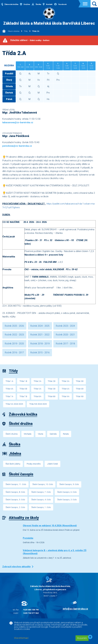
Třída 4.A (9, 389)
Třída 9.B (80, 396)
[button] (90, 637)
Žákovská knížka (10, 4)
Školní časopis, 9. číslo (69, 484)
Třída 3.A (66, 381)
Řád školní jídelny (13, 464)
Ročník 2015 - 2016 (40, 353)
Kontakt (48, 4)
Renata (66, 434)
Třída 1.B (23, 381)
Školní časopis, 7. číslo (41, 492)
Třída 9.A (66, 396)
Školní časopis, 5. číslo (15, 500)
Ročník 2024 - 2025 (40, 326)
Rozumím (82, 638)
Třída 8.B (52, 396)
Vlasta (40, 434)
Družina (25, 4)
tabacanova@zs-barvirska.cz (18, 123)
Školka (36, 4)
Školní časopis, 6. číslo (67, 492)
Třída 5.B (52, 389)
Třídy (26, 31)
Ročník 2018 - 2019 (40, 344)
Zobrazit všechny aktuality (16, 567)
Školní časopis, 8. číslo (15, 492)
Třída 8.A (37, 396)
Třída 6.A (66, 389)
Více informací (21, 638)
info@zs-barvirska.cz (75, 609)
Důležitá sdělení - (30, 40)
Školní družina (12, 434)
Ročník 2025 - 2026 (14, 326)
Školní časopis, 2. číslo (15, 507)
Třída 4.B (23, 389)
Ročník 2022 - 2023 (14, 335)
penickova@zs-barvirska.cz (17, 146)
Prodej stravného (34, 464)
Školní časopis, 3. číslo (67, 500)
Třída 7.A (9, 396)
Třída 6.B (80, 389)
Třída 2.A (36, 31)
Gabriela (53, 434)
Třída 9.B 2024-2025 (38, 404)
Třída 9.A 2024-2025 (14, 404)
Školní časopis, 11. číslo (16, 484)
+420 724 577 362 (31, 613)
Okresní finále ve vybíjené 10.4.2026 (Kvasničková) (50, 526)
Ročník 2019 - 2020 (14, 344)
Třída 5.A (37, 389)
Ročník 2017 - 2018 (65, 344)
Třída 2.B (52, 381)
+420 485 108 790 (31, 610)
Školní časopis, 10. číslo (43, 484)
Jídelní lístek (52, 464)
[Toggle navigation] (85, 4)
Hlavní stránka (11, 31)
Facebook (60, 4)
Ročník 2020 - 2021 (65, 335)
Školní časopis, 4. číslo (41, 500)
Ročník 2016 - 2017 (14, 353)
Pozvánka (28, 538)
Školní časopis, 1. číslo (41, 507)
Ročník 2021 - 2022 (40, 335)
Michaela (28, 434)
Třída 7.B (23, 396)
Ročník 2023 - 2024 (65, 326)
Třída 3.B (80, 381)
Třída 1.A (9, 381)
